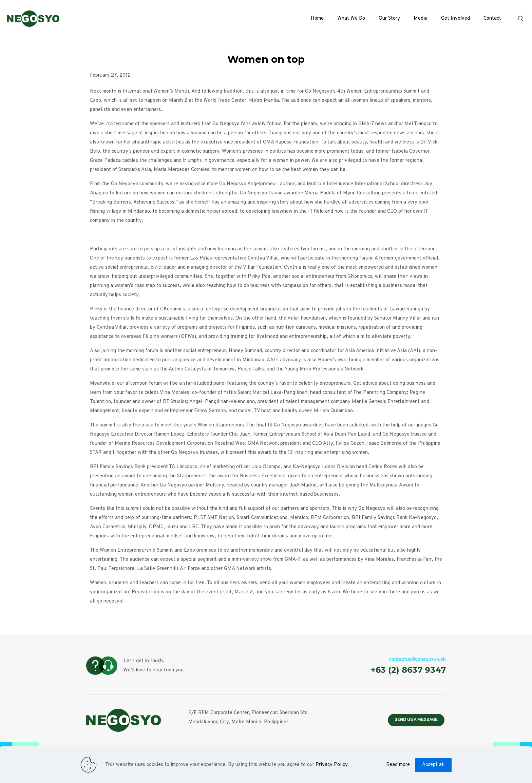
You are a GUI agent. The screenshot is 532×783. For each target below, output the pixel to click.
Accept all (433, 765)
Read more (398, 765)
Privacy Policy (331, 765)
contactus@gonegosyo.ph (417, 660)
